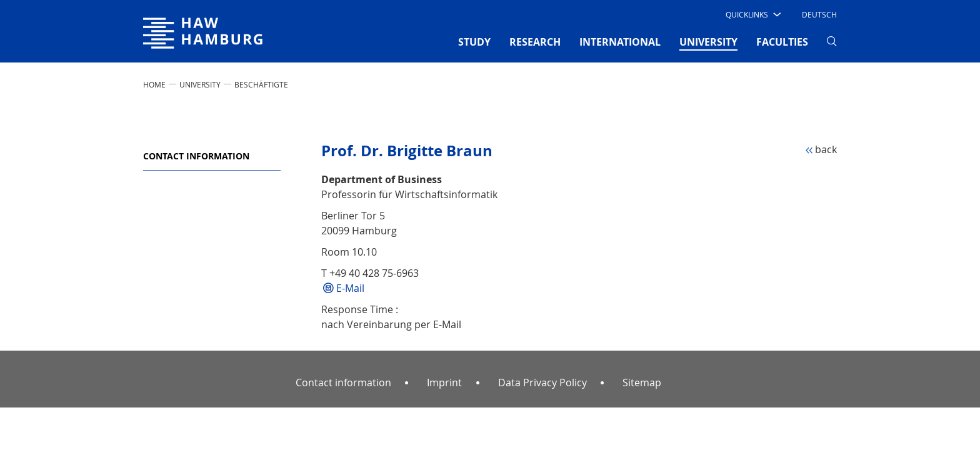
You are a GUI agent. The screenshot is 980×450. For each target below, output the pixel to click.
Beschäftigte (261, 84)
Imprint (444, 382)
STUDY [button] (474, 42)
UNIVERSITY (200, 84)
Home (154, 84)
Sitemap (642, 382)
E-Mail (350, 288)
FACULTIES (782, 42)
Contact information (196, 156)
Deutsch (819, 14)
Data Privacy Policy (542, 382)
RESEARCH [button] (535, 42)
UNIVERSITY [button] (708, 41)
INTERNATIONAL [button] (620, 42)
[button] (752, 14)
